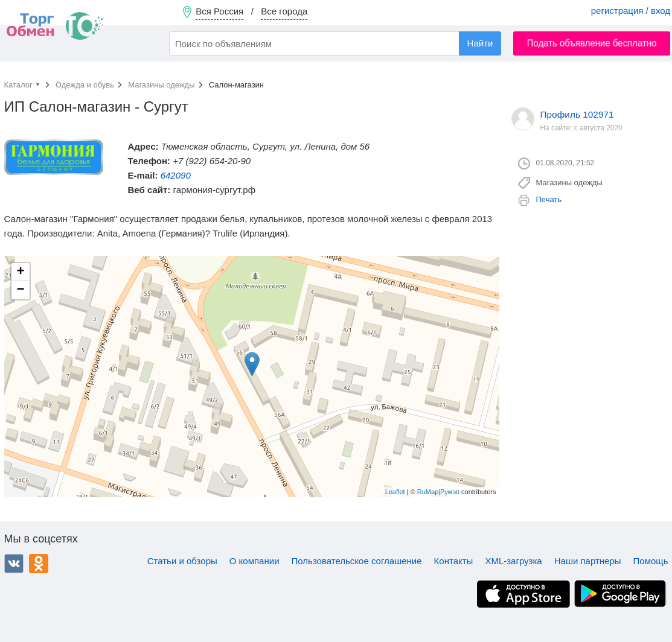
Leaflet (395, 492)
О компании (254, 561)
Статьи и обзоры (182, 561)
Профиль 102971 (577, 114)
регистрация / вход (631, 11)
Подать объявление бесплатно (592, 43)
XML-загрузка (513, 561)
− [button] (20, 290)
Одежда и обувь (85, 85)
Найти (480, 43)
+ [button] (20, 272)
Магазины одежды (161, 85)
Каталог (18, 85)
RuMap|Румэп (438, 492)
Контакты (454, 561)
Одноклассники (39, 564)
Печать (549, 199)
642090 (176, 175)
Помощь (651, 561)
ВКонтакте (14, 564)
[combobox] (335, 43)
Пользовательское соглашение (357, 561)
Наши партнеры (588, 561)
